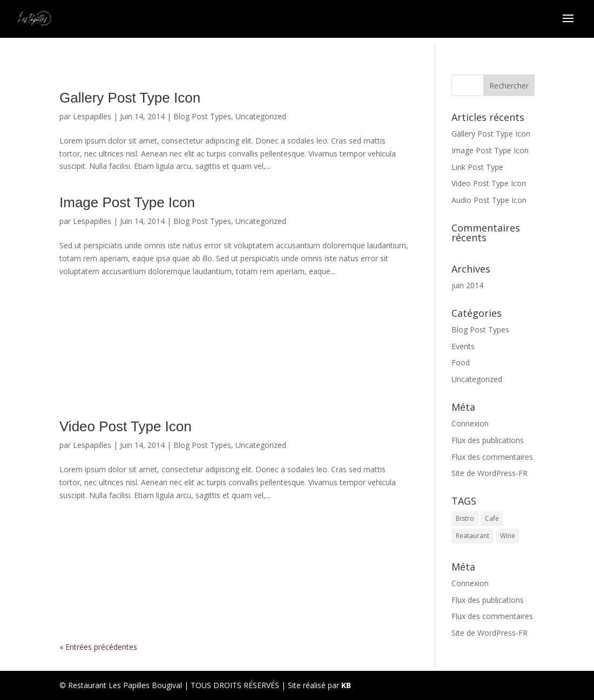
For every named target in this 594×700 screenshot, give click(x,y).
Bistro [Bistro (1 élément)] (465, 518)
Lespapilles (92, 116)
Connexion (470, 423)
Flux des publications (488, 440)
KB (346, 685)
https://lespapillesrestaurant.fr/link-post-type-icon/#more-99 (234, 362)
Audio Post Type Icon (234, 563)
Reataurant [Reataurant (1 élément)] (473, 536)
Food (461, 362)
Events (463, 346)
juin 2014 (467, 285)
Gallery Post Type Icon (130, 98)
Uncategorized (261, 116)
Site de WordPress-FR (490, 473)
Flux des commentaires (492, 457)
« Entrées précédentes (98, 647)
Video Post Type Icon (126, 426)
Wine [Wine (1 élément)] (508, 536)
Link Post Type (234, 339)
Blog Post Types (202, 116)
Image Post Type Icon (127, 202)
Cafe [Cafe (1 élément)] (492, 518)
